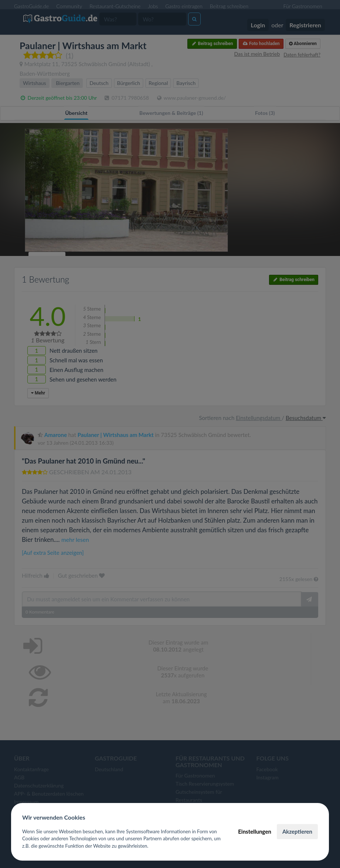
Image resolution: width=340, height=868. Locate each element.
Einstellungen (255, 831)
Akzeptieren (297, 831)
